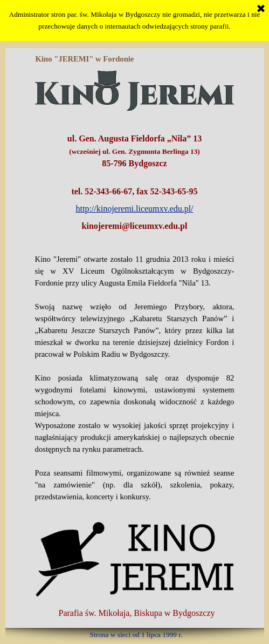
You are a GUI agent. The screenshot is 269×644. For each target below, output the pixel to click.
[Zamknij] (261, 9)
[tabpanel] (135, 176)
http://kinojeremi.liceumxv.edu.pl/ (134, 209)
